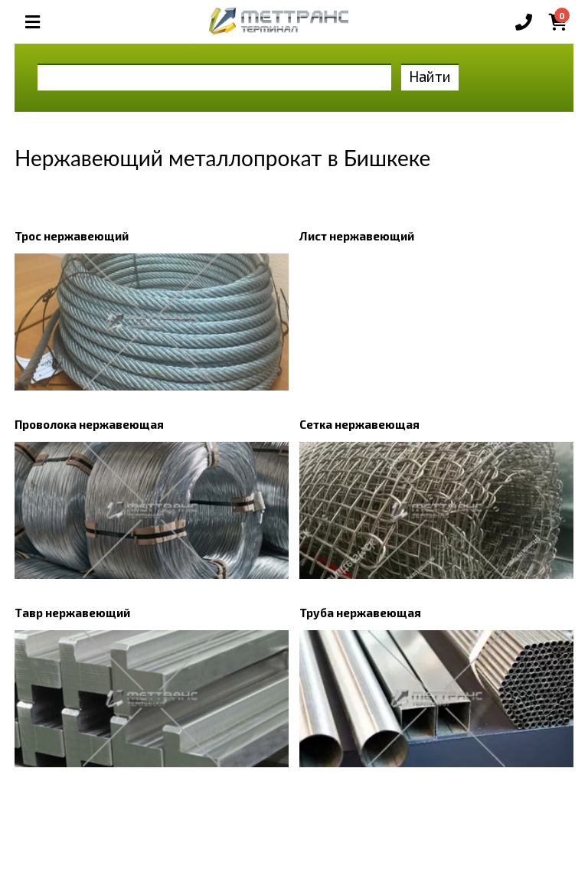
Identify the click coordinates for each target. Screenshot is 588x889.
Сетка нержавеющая (359, 424)
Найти (430, 76)
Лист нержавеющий (357, 236)
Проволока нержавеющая (89, 424)
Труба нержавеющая (360, 613)
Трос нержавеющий (72, 236)
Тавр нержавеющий (72, 613)
